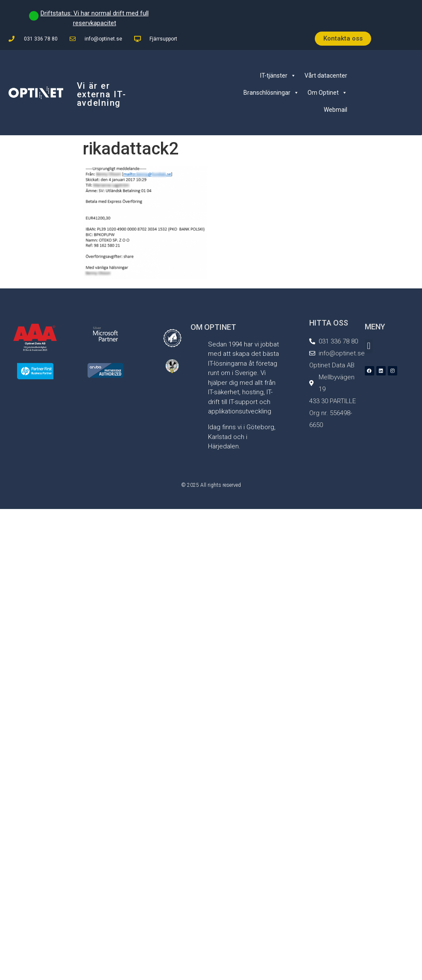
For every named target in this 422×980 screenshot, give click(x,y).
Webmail (336, 110)
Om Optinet (327, 93)
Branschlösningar (271, 93)
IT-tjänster (278, 76)
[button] (369, 346)
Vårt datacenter (326, 76)
